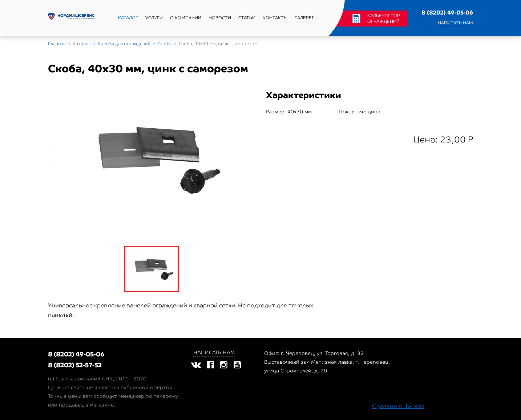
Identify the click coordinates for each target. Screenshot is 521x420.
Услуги (154, 18)
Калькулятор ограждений (384, 19)
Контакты (275, 18)
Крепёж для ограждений (124, 44)
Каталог (128, 18)
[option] (152, 159)
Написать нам (455, 23)
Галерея (305, 18)
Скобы (164, 44)
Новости (220, 18)
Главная (57, 44)
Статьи (247, 18)
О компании (186, 18)
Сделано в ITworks (398, 406)
